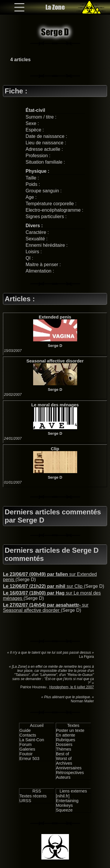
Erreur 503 (29, 759)
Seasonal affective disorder (55, 361)
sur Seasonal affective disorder (46, 608)
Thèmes (64, 749)
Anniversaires (69, 768)
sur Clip (43, 586)
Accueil (37, 725)
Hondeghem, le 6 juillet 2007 (72, 687)
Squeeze (64, 810)
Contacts (28, 735)
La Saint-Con (32, 740)
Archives (64, 763)
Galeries (27, 749)
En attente (66, 735)
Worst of (64, 759)
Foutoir (26, 754)
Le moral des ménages (55, 405)
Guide (25, 730)
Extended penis (55, 317)
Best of (63, 754)
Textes (73, 725)
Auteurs (63, 777)
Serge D (55, 346)
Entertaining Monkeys (67, 803)
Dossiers (64, 744)
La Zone (55, 7)
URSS (25, 801)
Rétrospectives (70, 773)
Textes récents (33, 796)
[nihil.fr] (63, 796)
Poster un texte (70, 730)
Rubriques (66, 740)
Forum (26, 744)
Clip (55, 449)
